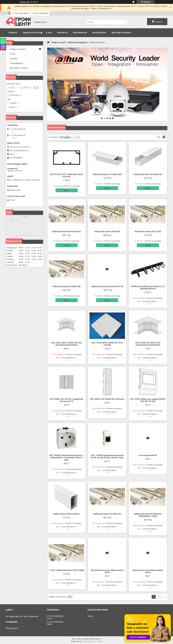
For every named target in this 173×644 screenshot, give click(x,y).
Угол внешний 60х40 (148, 455)
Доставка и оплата (122, 33)
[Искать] (126, 22)
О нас (49, 33)
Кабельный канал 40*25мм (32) (107, 514)
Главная (13, 33)
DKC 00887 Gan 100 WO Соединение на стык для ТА (67, 400)
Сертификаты (80, 33)
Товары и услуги (31, 33)
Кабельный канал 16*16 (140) (148, 231)
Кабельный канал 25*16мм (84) (148, 174)
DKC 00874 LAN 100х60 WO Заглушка (107, 399)
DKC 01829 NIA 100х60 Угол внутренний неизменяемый (148, 344)
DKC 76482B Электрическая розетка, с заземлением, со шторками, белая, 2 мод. (67, 458)
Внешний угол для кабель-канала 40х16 (148, 571)
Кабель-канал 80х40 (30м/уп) (67, 514)
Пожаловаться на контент (92, 641)
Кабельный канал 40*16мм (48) (67, 286)
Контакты (62, 33)
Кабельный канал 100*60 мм (107, 231)
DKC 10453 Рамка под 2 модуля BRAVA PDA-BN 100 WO (148, 400)
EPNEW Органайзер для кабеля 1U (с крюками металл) (148, 287)
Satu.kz (98, 639)
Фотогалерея (99, 33)
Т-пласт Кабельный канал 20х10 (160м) (67, 570)
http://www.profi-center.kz (20, 147)
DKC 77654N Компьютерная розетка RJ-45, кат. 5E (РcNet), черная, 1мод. (107, 456)
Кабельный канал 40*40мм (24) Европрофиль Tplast (148, 515)
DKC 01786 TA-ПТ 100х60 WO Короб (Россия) (66, 175)
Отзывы (14, 58)
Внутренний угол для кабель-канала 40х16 (107, 571)
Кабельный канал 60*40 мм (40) (67, 231)
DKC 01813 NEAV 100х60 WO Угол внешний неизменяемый (67, 344)
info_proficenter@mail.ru (20, 151)
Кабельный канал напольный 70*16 (107, 286)
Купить (66, 190)
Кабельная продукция (77, 42)
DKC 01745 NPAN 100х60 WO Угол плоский (107, 344)
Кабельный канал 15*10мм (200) (107, 174)
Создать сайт (25, 2)
